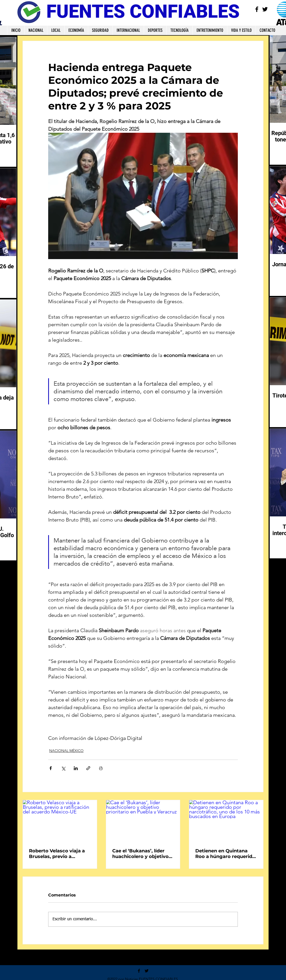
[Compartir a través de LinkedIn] (76, 768)
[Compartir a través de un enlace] (88, 768)
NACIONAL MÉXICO (66, 751)
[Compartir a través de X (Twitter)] (63, 768)
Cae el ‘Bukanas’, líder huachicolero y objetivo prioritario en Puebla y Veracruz (140, 854)
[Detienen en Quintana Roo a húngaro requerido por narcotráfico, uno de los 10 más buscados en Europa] (226, 821)
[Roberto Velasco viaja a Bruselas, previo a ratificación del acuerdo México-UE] (60, 821)
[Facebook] (257, 9)
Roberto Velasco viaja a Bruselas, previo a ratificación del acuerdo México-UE (58, 854)
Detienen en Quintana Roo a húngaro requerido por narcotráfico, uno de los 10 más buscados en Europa (225, 854)
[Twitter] (265, 9)
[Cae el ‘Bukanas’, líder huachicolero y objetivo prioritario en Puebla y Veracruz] (143, 821)
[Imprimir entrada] (101, 768)
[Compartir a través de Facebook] (51, 768)
